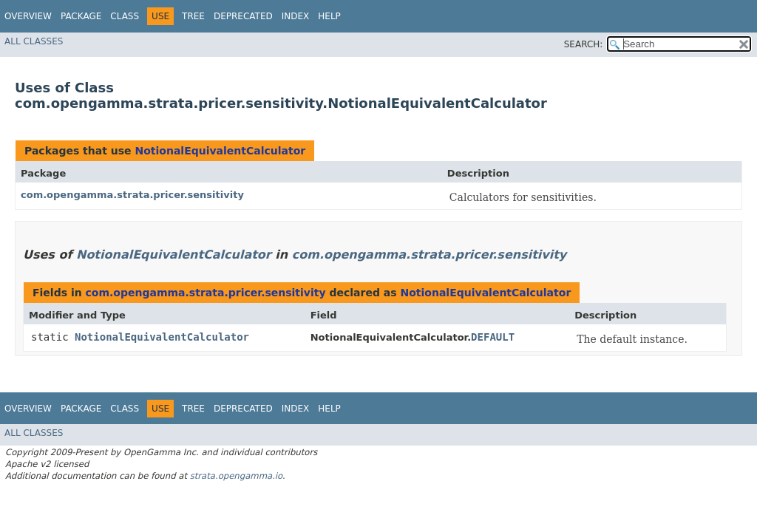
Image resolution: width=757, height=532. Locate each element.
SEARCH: (584, 44)
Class (125, 16)
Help (329, 16)
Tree (193, 16)
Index (296, 16)
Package (81, 16)
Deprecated (243, 16)
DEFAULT (493, 337)
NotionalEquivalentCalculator (220, 151)
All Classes (34, 41)
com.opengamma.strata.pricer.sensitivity (132, 195)
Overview (28, 16)
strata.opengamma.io (236, 476)
